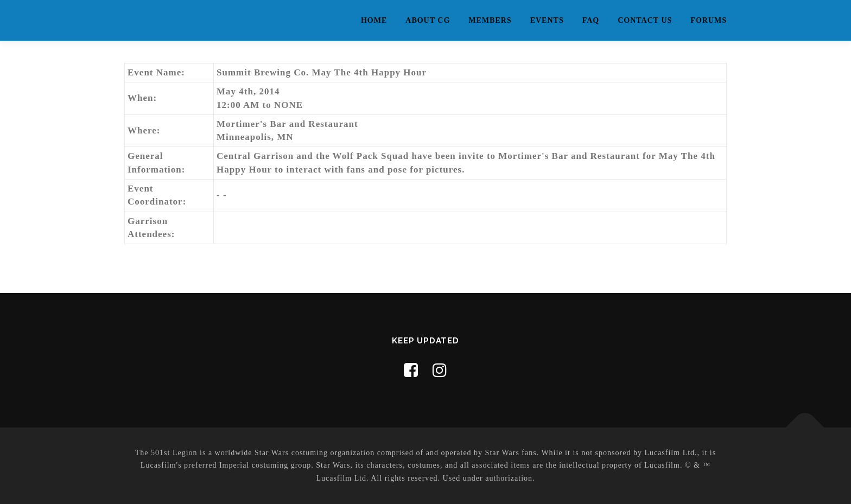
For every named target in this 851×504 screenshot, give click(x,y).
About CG (428, 20)
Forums (709, 20)
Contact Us (645, 20)
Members (490, 20)
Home (374, 20)
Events (547, 20)
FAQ (591, 20)
